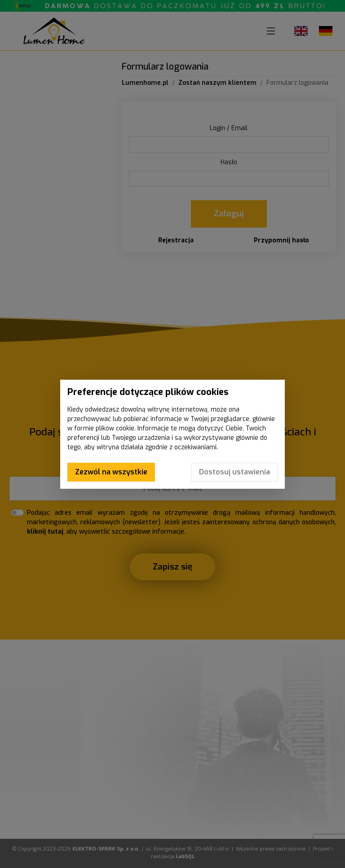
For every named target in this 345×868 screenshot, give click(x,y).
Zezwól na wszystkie (111, 472)
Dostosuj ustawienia (234, 472)
